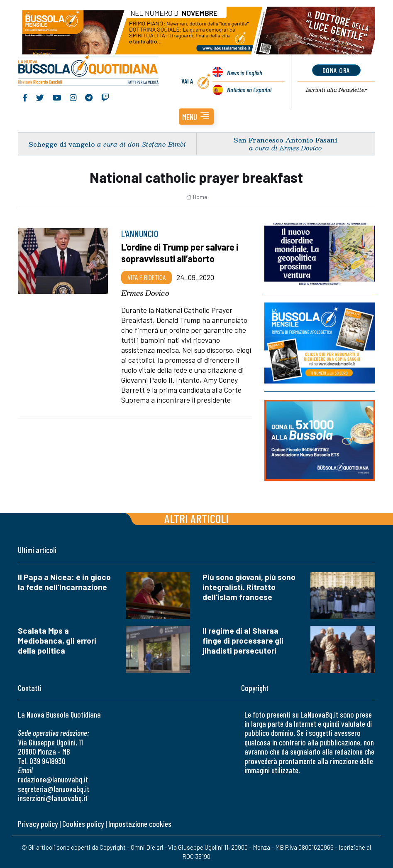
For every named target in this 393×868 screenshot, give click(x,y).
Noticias (249, 90)
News (245, 73)
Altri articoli (196, 518)
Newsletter (336, 90)
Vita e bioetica (146, 277)
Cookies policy (83, 824)
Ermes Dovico (145, 293)
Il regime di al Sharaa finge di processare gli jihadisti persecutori (243, 641)
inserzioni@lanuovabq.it (53, 798)
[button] (196, 117)
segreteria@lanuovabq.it (54, 789)
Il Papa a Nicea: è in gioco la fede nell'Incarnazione (64, 582)
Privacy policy (38, 824)
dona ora (336, 70)
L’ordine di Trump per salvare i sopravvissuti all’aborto (180, 253)
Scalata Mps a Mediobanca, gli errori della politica (57, 641)
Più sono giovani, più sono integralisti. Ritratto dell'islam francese (249, 587)
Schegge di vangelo (62, 144)
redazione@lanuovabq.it (53, 779)
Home (196, 197)
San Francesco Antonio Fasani (286, 140)
